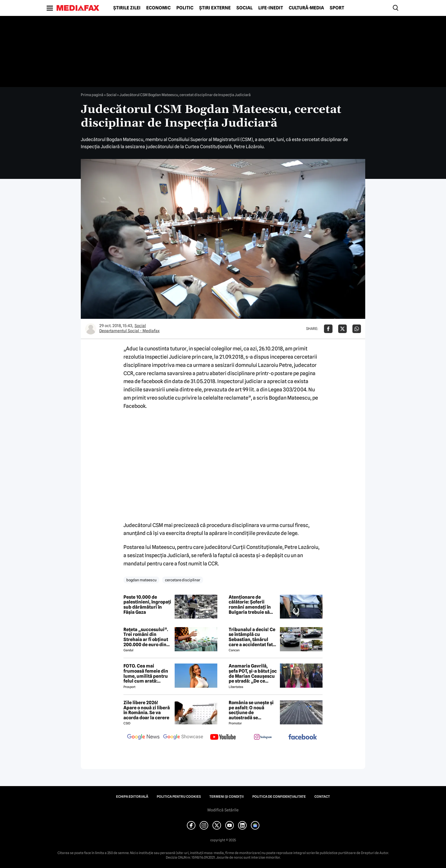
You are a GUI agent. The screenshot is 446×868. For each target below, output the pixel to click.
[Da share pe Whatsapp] (357, 329)
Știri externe (215, 8)
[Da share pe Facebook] (328, 329)
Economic (158, 8)
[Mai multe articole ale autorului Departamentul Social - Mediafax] (91, 329)
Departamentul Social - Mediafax (129, 331)
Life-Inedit (271, 8)
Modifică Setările (223, 810)
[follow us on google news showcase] (183, 737)
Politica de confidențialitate (279, 797)
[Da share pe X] (342, 329)
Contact (322, 797)
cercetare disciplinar (183, 580)
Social (244, 8)
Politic (185, 8)
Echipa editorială (132, 797)
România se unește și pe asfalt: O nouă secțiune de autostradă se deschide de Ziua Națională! (251, 710)
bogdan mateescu (141, 580)
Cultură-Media (306, 8)
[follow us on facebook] (303, 737)
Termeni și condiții (227, 797)
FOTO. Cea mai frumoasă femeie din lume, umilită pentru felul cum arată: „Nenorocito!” (146, 673)
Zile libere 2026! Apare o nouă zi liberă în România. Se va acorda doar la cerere (147, 710)
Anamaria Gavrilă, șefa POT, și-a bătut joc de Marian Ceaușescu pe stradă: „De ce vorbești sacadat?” (253, 673)
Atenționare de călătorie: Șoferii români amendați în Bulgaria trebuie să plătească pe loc (250, 605)
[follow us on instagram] (263, 737)
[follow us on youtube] (223, 737)
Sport (337, 8)
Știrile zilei (127, 8)
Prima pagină (92, 95)
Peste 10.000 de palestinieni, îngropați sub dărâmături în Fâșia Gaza (147, 605)
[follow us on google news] (143, 737)
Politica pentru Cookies (179, 797)
